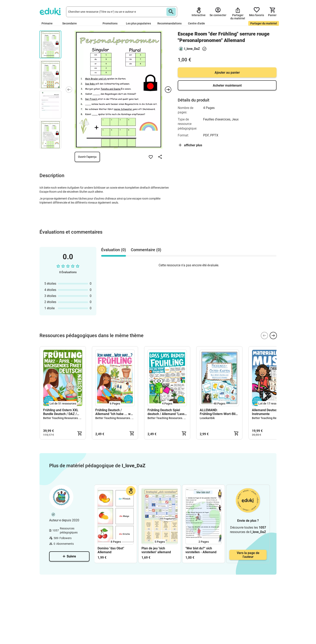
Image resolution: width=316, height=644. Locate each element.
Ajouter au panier (227, 73)
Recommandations (169, 23)
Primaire (49, 23)
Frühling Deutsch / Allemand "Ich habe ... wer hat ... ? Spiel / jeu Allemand (114, 412)
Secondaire (71, 23)
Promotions (110, 23)
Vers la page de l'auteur (248, 555)
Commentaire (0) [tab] (146, 250)
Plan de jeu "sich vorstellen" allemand (156, 550)
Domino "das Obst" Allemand (111, 550)
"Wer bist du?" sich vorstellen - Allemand (201, 550)
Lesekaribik (207, 418)
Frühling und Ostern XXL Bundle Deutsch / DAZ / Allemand (61, 412)
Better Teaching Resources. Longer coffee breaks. (75, 418)
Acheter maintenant (227, 85)
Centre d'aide (196, 23)
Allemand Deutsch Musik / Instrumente (271, 412)
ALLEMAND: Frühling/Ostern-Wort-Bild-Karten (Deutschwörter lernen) (219, 412)
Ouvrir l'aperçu (87, 157)
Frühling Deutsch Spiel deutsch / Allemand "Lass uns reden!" (166, 412)
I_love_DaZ (192, 49)
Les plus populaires (138, 23)
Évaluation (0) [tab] (114, 250)
